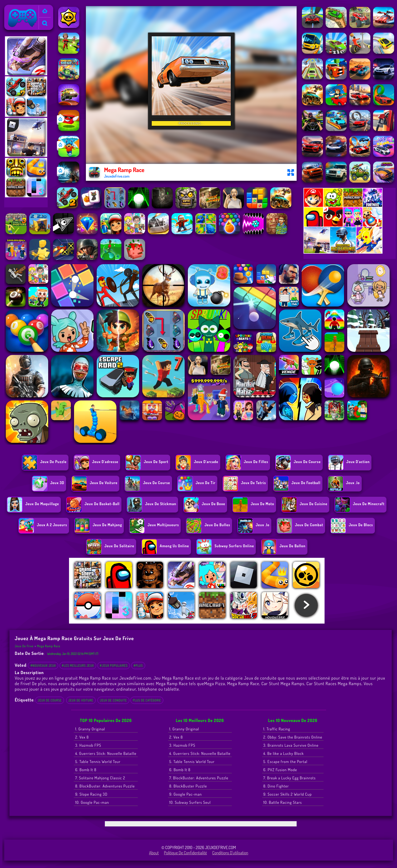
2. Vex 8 (82, 737)
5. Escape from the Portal (285, 762)
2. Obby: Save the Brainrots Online (293, 737)
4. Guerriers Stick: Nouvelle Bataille (106, 753)
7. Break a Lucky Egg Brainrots (290, 778)
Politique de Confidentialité (185, 853)
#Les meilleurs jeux (78, 666)
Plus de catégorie (147, 700)
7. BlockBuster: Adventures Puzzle (199, 778)
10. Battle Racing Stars (283, 802)
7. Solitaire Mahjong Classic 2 (100, 778)
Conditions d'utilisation (230, 853)
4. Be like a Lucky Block (284, 753)
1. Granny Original (90, 729)
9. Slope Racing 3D (91, 794)
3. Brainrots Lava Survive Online (291, 745)
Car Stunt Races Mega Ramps (334, 683)
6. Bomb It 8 (86, 770)
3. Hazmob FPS (88, 745)
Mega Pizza (215, 683)
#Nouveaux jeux (43, 666)
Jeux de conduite (113, 700)
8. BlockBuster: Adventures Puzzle (105, 786)
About (154, 853)
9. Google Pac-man (186, 794)
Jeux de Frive (17, 8)
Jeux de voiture (81, 700)
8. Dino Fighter (276, 786)
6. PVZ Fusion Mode (280, 770)
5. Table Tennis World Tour (98, 762)
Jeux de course (50, 700)
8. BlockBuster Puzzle (188, 786)
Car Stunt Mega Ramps (283, 683)
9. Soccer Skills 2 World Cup (288, 794)
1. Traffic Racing (277, 729)
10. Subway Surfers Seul (190, 802)
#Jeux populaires (114, 666)
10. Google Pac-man (92, 802)
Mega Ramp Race (49, 646)
